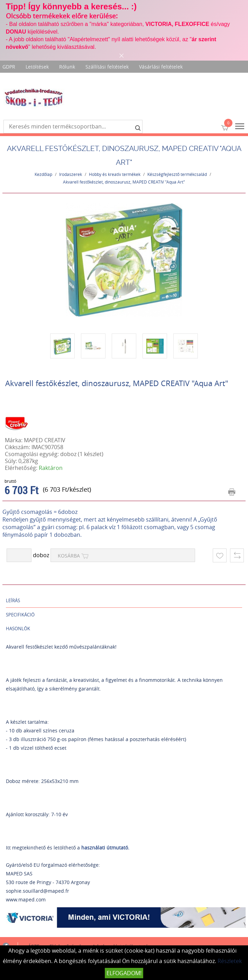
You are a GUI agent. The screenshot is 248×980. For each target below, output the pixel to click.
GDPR (9, 67)
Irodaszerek (71, 174)
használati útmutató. (105, 848)
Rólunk (67, 67)
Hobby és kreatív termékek (115, 174)
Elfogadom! (124, 973)
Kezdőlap (43, 174)
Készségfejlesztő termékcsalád (177, 174)
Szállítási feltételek (107, 67)
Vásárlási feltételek (161, 67)
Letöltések (37, 67)
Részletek (230, 961)
